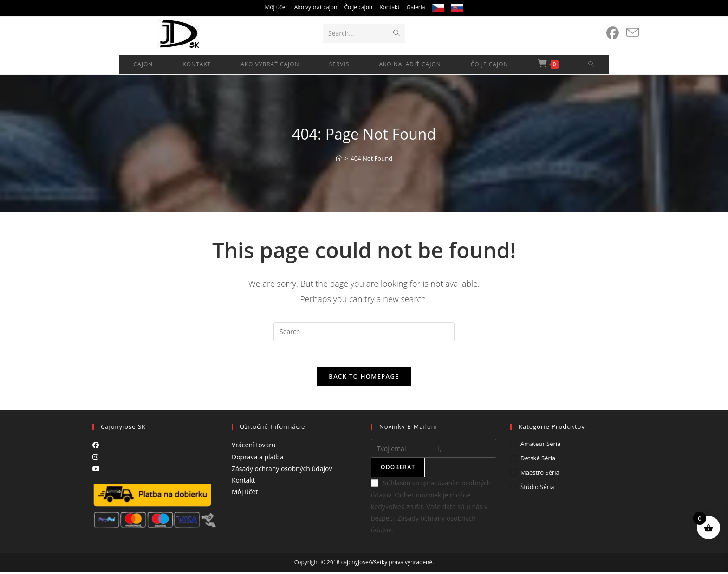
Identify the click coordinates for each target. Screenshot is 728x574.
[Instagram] (95, 459)
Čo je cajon (358, 7)
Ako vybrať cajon (316, 7)
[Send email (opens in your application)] (633, 32)
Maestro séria (540, 474)
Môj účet (276, 7)
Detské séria (538, 460)
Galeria (416, 7)
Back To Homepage (364, 379)
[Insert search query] (364, 332)
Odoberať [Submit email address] (398, 469)
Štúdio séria (537, 489)
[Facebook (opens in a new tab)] (613, 33)
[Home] (339, 158)
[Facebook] (96, 447)
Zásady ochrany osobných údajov (282, 470)
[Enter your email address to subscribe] (434, 451)
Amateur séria (540, 446)
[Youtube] (96, 470)
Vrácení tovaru (254, 447)
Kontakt (389, 7)
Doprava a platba (258, 459)
